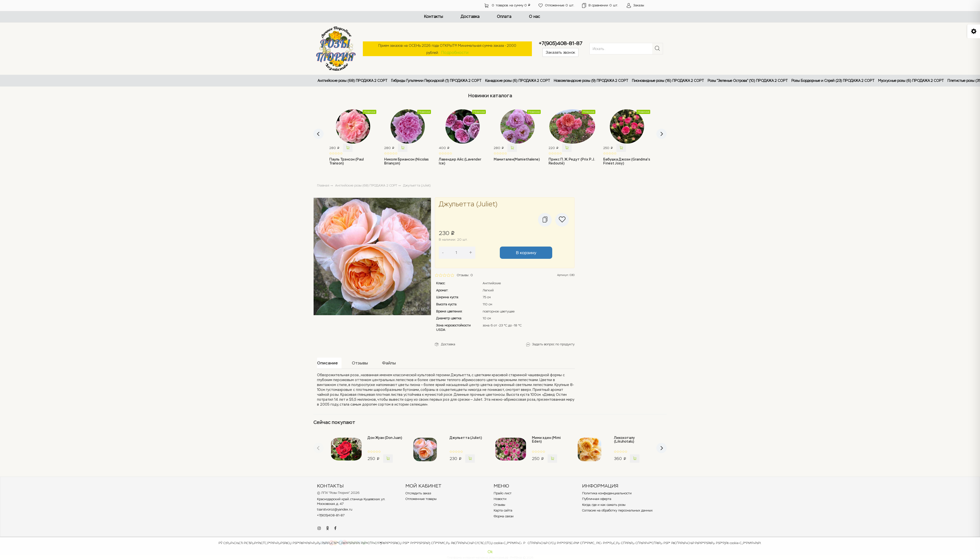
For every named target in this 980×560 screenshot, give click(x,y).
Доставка (470, 17)
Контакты (434, 17)
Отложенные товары (421, 499)
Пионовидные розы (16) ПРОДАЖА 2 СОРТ (668, 81)
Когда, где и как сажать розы (604, 505)
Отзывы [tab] (360, 363)
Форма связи (504, 516)
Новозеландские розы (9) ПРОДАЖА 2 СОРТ (591, 81)
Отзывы (499, 505)
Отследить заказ (418, 493)
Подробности (455, 53)
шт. (556, 6)
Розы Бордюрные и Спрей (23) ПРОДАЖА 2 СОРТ (833, 81)
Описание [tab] (327, 363)
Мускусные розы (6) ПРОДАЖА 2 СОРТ (911, 81)
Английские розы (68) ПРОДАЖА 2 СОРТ (352, 81)
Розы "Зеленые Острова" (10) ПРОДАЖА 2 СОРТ (748, 81)
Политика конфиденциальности (607, 493)
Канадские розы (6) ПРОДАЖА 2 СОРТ (518, 81)
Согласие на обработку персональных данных (617, 510)
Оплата (504, 17)
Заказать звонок (560, 52)
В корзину (526, 253)
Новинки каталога (490, 96)
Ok (490, 552)
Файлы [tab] (389, 363)
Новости (500, 499)
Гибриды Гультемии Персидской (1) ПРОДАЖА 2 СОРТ (436, 81)
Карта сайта (503, 510)
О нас (534, 17)
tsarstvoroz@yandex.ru (335, 509)
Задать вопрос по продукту (553, 344)
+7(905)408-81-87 (561, 43)
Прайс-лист (503, 493)
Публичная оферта (597, 499)
